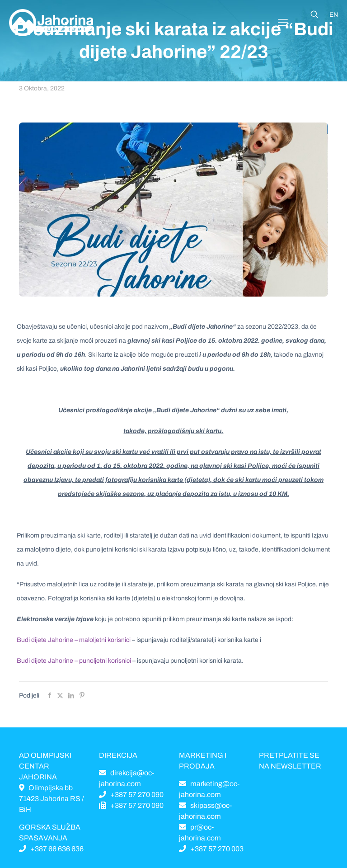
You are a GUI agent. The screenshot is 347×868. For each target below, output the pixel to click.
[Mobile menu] (283, 23)
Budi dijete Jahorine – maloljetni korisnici (74, 640)
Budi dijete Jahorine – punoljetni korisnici (74, 661)
